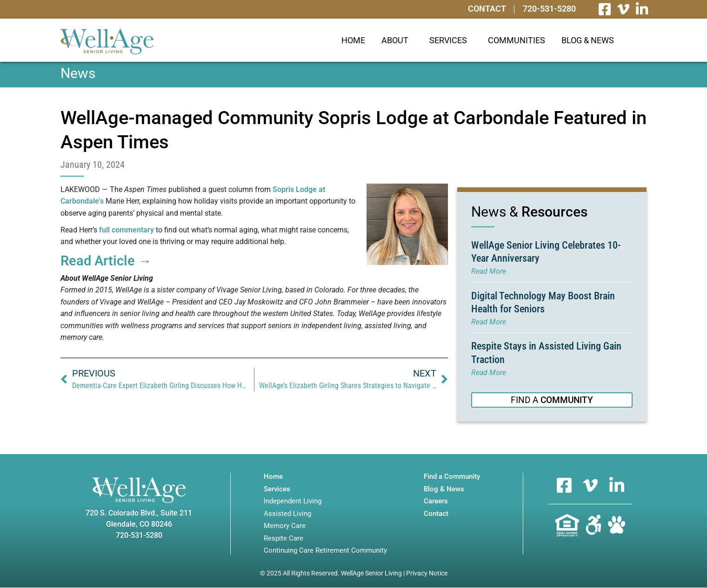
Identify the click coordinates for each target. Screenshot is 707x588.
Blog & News (588, 40)
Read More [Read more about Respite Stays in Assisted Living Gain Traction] (489, 373)
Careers (436, 502)
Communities (517, 40)
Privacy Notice (427, 574)
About (397, 40)
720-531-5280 (548, 9)
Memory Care (285, 526)
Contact (483, 9)
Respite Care (283, 539)
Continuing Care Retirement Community (325, 551)
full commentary (127, 230)
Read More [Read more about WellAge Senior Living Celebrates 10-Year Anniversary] (489, 271)
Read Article (106, 261)
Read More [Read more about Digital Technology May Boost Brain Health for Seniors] (489, 322)
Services (450, 40)
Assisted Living (287, 514)
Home (353, 40)
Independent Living (293, 502)
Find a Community (452, 477)
